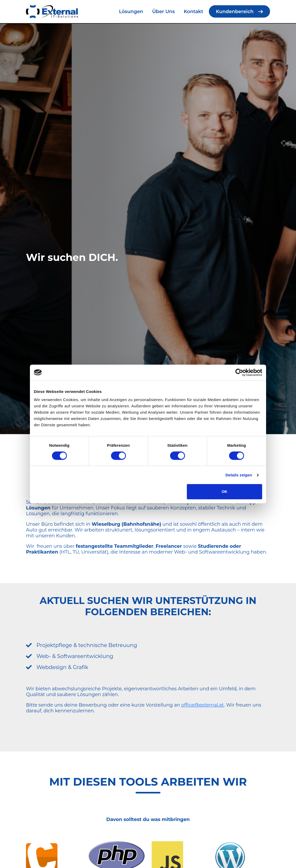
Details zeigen (239, 475)
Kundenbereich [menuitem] (235, 12)
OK (224, 491)
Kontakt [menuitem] (193, 12)
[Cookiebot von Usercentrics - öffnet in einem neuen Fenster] (239, 372)
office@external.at (203, 705)
